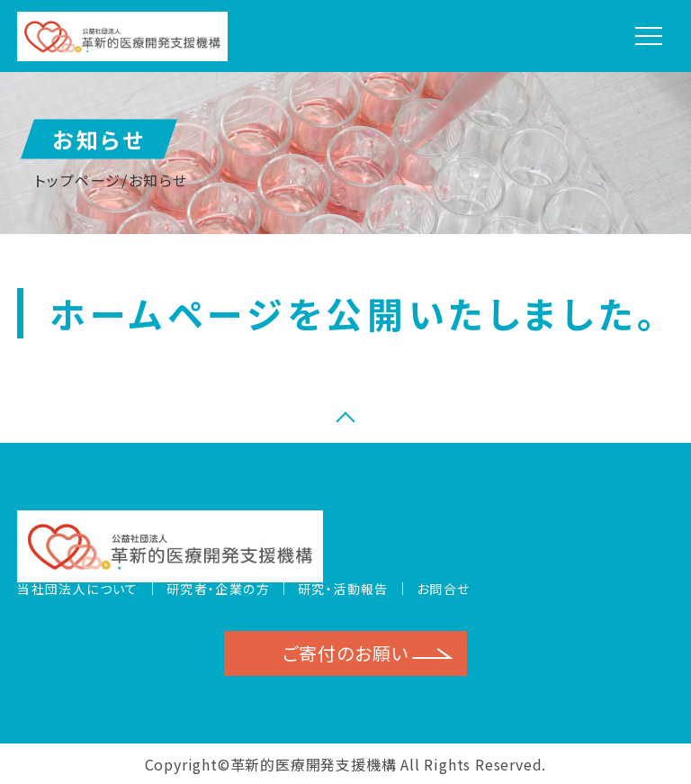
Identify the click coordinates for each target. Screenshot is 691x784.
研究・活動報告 (343, 589)
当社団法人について (78, 589)
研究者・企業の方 (218, 589)
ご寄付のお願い (346, 653)
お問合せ (444, 589)
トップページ (78, 180)
